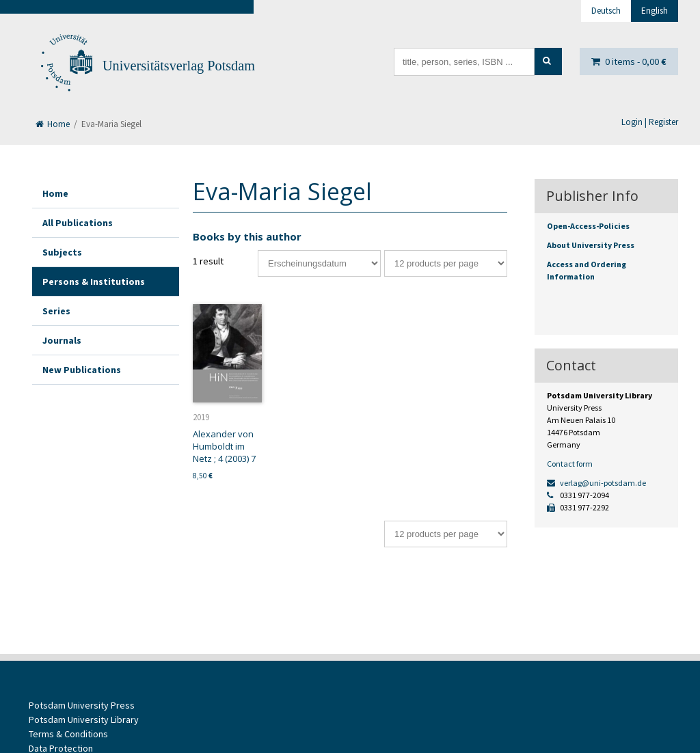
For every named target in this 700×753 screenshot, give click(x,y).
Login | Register (650, 122)
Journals (62, 340)
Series (56, 311)
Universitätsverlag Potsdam (179, 66)
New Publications (82, 370)
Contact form (570, 464)
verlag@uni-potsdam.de (596, 483)
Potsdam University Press (82, 705)
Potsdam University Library (84, 720)
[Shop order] (319, 263)
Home (53, 124)
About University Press (591, 245)
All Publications (78, 223)
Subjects (62, 252)
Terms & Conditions (68, 734)
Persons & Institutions (94, 282)
